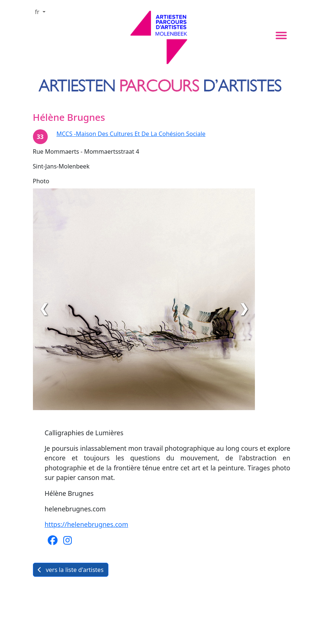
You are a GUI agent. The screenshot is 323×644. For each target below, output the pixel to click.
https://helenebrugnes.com (87, 524)
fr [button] (38, 12)
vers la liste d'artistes (71, 570)
